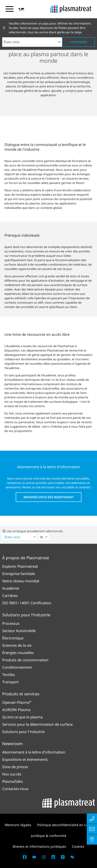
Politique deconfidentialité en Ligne (65, 825)
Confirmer (78, 42)
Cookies (78, 846)
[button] (21, 9)
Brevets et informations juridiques (39, 846)
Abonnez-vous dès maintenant (49, 497)
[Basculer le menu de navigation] (10, 9)
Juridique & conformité (49, 836)
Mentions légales (18, 825)
